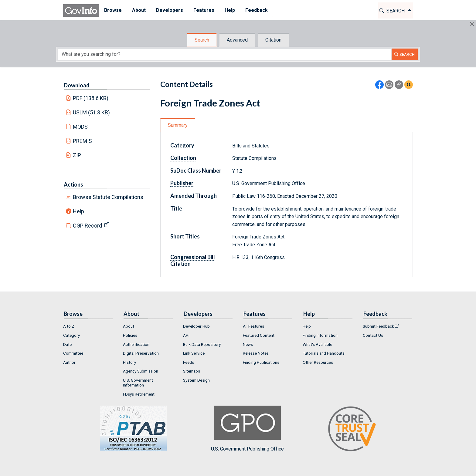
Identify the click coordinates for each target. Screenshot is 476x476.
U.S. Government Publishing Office (247, 429)
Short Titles (185, 236)
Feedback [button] (257, 10)
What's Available (317, 344)
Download (77, 85)
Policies (130, 335)
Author (69, 362)
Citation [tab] (273, 40)
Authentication (136, 344)
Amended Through (194, 196)
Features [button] (204, 10)
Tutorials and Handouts (324, 353)
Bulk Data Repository (202, 344)
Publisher (182, 183)
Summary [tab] (178, 125)
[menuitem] (113, 10)
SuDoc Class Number (196, 170)
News (248, 344)
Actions (73, 184)
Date (67, 344)
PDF (91, 98)
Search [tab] (202, 40)
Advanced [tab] (237, 40)
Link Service (194, 353)
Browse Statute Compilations (108, 197)
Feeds (189, 362)
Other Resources (318, 362)
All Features (253, 326)
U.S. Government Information (138, 383)
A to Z (69, 326)
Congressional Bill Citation (193, 260)
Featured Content (259, 335)
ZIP (77, 155)
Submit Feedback (378, 326)
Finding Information (320, 335)
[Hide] (472, 24)
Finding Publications (261, 362)
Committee (73, 353)
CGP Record (87, 226)
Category (182, 145)
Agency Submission (141, 371)
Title (176, 208)
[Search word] (225, 54)
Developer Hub (196, 326)
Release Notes (256, 353)
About (129, 326)
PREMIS (82, 141)
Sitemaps (192, 371)
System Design (196, 380)
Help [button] (230, 10)
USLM (92, 112)
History (129, 362)
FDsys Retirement (139, 394)
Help (78, 211)
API (186, 335)
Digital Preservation (141, 353)
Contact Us (373, 335)
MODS (80, 127)
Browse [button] (113, 10)
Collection (183, 158)
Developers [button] (170, 10)
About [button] (139, 10)
